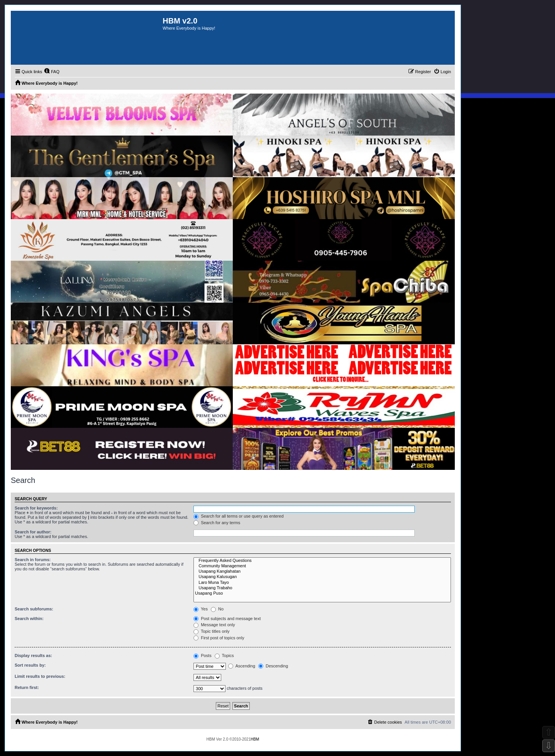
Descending (273, 666)
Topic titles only (211, 631)
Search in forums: (33, 560)
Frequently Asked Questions (322, 561)
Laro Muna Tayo (322, 583)
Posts (203, 655)
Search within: (29, 619)
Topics (224, 655)
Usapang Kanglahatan (322, 572)
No (217, 609)
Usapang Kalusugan (322, 577)
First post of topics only (219, 638)
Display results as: (33, 655)
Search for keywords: (36, 508)
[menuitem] (52, 72)
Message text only (214, 625)
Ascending (242, 666)
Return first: (27, 687)
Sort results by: (30, 665)
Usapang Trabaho (322, 588)
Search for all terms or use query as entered (239, 516)
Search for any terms (217, 523)
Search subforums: (34, 609)
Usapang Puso (322, 593)
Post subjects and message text (227, 619)
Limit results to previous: (40, 676)
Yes (201, 609)
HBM (255, 739)
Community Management (322, 566)
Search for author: (33, 532)
